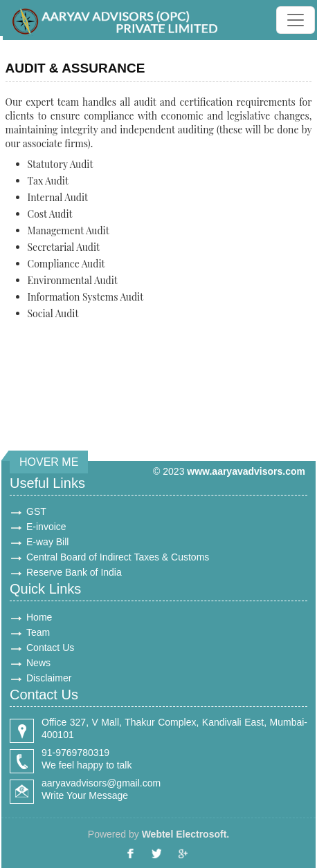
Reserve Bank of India (74, 572)
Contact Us (50, 648)
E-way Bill (47, 542)
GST (36, 511)
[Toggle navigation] (296, 20)
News (38, 663)
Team (38, 632)
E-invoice (46, 527)
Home (39, 617)
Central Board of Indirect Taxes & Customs (118, 557)
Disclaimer (49, 678)
